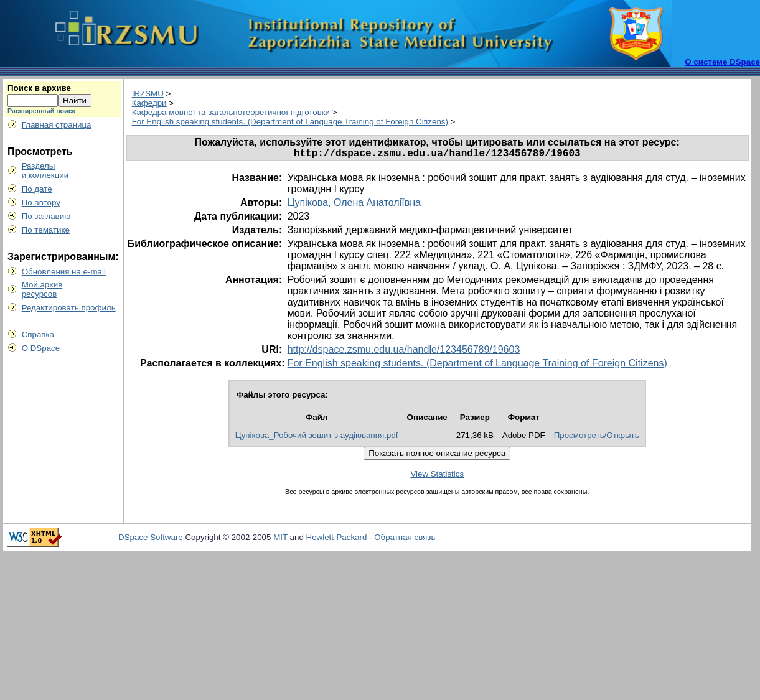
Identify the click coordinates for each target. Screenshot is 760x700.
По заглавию (46, 216)
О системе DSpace (722, 62)
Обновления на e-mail (64, 272)
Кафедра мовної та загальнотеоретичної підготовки (231, 112)
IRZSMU (148, 94)
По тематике (46, 230)
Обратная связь (405, 540)
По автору (41, 203)
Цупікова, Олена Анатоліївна (354, 205)
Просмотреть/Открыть (597, 438)
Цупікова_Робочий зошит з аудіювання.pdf (317, 438)
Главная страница (57, 125)
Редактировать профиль (69, 308)
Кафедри (149, 103)
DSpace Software (151, 540)
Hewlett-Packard (337, 540)
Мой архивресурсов (42, 289)
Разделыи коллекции (45, 170)
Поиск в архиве (39, 88)
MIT (280, 540)
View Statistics (437, 476)
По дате (37, 189)
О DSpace (41, 348)
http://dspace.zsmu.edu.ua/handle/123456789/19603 (404, 352)
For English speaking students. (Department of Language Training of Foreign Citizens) (290, 122)
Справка (38, 334)
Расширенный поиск (41, 111)
